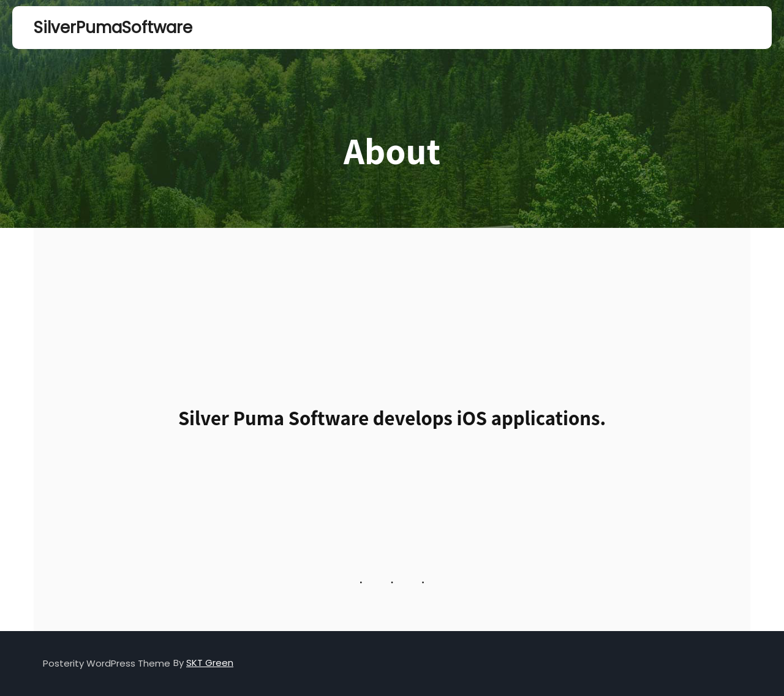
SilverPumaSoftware (95, 28)
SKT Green (210, 663)
